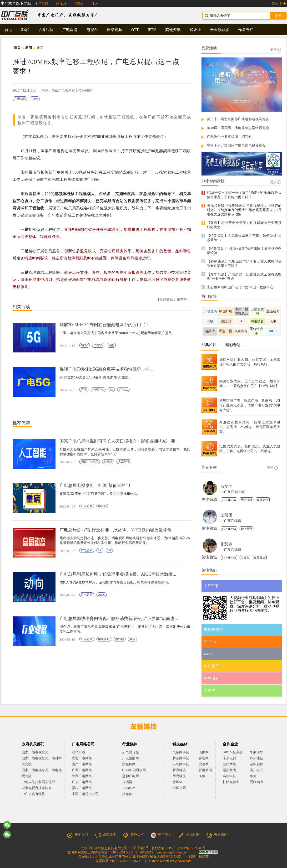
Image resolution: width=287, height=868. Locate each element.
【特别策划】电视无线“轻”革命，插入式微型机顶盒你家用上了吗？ (244, 264)
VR (109, 550)
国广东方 (257, 770)
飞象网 (204, 752)
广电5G (98, 345)
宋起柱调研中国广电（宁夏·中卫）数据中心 (240, 287)
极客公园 (179, 788)
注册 (283, 4)
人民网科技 (181, 764)
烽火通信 (257, 758)
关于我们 (77, 834)
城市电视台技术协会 (37, 788)
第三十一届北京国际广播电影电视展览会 (238, 119)
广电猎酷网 (131, 758)
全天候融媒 (220, 30)
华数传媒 (257, 752)
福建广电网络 (82, 788)
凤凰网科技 (181, 752)
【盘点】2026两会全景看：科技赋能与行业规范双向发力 (244, 225)
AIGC (102, 595)
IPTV (152, 30)
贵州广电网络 (82, 764)
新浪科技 (179, 770)
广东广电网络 (82, 782)
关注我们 (217, 834)
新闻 (29, 48)
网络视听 (104, 639)
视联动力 (257, 782)
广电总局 (20, 99)
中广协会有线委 (33, 794)
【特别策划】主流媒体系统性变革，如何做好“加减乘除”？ (244, 238)
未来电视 (229, 758)
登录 (275, 4)
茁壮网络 (229, 764)
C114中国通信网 (134, 770)
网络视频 (115, 30)
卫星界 (79, 4)
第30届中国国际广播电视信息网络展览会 (238, 128)
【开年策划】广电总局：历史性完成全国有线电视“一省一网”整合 (244, 276)
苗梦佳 (227, 486)
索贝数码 (229, 770)
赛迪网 (204, 758)
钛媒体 (177, 782)
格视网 (61, 4)
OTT (135, 30)
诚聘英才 (105, 834)
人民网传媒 (131, 752)
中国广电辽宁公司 (85, 794)
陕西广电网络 (82, 776)
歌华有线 (79, 752)
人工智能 (124, 462)
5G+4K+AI (229, 500)
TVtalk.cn (129, 788)
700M (35, 99)
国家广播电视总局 (35, 752)
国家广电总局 (90, 462)
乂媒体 (127, 794)
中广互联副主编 (233, 492)
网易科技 (179, 776)
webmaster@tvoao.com (172, 852)
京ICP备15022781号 (192, 848)
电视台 (92, 30)
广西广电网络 (82, 770)
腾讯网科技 (181, 758)
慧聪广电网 (131, 776)
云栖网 (127, 782)
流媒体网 (129, 764)
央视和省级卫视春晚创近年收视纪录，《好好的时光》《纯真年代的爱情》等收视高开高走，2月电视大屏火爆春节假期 (244, 210)
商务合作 (133, 834)
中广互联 (42, 4)
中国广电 (98, 390)
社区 (95, 4)
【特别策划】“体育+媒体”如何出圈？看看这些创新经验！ (244, 251)
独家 (25, 30)
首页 (8, 30)
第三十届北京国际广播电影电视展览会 (236, 146)
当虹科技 (229, 776)
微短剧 (120, 639)
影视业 (108, 462)
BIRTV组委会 (233, 752)
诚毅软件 (257, 764)
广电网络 (70, 30)
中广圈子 (161, 834)
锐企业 (195, 30)
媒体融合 (263, 500)
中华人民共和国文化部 (38, 782)
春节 (132, 639)
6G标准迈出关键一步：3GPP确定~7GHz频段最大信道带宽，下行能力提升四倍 (244, 195)
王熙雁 (227, 515)
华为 (257, 776)
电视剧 (102, 506)
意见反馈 (189, 834)
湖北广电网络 (82, 758)
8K (100, 550)
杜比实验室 (231, 782)
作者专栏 (246, 30)
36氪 (202, 776)
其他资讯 (173, 30)
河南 (111, 345)
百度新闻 (205, 770)
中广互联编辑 (231, 521)
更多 (276, 50)
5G (111, 390)
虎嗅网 (204, 764)
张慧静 (227, 544)
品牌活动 (45, 30)
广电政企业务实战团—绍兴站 (229, 137)
